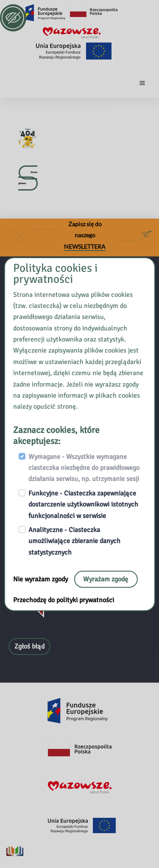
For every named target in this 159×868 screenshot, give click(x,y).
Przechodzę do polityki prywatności (64, 600)
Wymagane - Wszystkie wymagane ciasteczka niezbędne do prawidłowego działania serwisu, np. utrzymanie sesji (84, 468)
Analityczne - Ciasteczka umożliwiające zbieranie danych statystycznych (74, 541)
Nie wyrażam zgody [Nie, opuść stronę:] (41, 579)
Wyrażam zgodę (106, 579)
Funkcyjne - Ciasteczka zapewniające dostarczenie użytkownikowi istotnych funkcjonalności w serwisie (83, 505)
